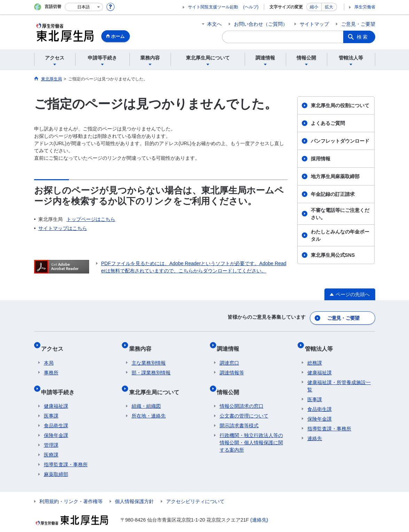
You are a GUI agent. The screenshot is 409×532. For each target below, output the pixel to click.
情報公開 (231, 381)
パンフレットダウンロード (340, 141)
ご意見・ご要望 (358, 24)
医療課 (51, 441)
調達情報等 (232, 365)
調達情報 (231, 343)
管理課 (51, 431)
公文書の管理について (244, 402)
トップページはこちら (91, 219)
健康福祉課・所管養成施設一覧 (339, 378)
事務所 (51, 365)
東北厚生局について (157, 381)
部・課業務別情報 (151, 365)
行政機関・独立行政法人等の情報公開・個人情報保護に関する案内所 (251, 429)
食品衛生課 (56, 412)
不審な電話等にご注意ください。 (340, 214)
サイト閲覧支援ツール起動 (213, 7)
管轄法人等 (321, 343)
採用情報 (321, 159)
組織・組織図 (146, 392)
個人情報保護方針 (134, 488)
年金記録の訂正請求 (333, 194)
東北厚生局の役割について (340, 105)
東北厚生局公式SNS (333, 255)
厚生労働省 (365, 7)
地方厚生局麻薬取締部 (335, 176)
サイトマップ (314, 24)
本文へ (214, 24)
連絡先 (315, 430)
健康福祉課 (56, 392)
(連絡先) (259, 506)
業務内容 (143, 343)
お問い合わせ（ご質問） (261, 24)
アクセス (55, 343)
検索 (363, 37)
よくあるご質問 (328, 123)
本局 (49, 355)
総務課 (315, 355)
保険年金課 (56, 422)
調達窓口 (229, 355)
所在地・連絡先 (149, 402)
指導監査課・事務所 (66, 451)
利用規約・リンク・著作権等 (71, 488)
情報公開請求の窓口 (242, 392)
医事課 (51, 402)
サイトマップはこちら (63, 228)
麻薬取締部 (56, 461)
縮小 (314, 7)
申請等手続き (61, 381)
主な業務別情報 (149, 355)
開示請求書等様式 (239, 412)
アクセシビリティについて (195, 488)
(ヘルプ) (251, 7)
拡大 (329, 7)
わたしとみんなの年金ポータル (340, 235)
